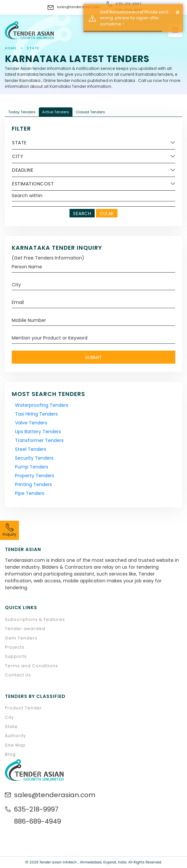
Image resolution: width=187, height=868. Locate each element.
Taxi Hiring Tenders (36, 414)
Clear (107, 213)
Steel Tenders (31, 449)
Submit (94, 357)
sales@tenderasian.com (78, 7)
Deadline (23, 170)
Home (11, 48)
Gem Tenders (21, 638)
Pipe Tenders (30, 493)
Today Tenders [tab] (22, 112)
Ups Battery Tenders (38, 432)
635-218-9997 (36, 809)
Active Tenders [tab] (56, 112)
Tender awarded (25, 629)
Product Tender (23, 708)
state (33, 48)
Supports (16, 656)
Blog (10, 754)
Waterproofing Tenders (42, 405)
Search (82, 213)
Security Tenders (34, 458)
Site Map (15, 745)
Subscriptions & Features (35, 619)
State (19, 143)
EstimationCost (33, 184)
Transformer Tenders (39, 440)
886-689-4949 (38, 821)
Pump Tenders (32, 467)
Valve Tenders (31, 423)
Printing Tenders (33, 484)
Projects (15, 647)
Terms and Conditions (31, 666)
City (18, 156)
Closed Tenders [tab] (90, 112)
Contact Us (18, 675)
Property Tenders (35, 476)
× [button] (178, 12)
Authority (16, 736)
